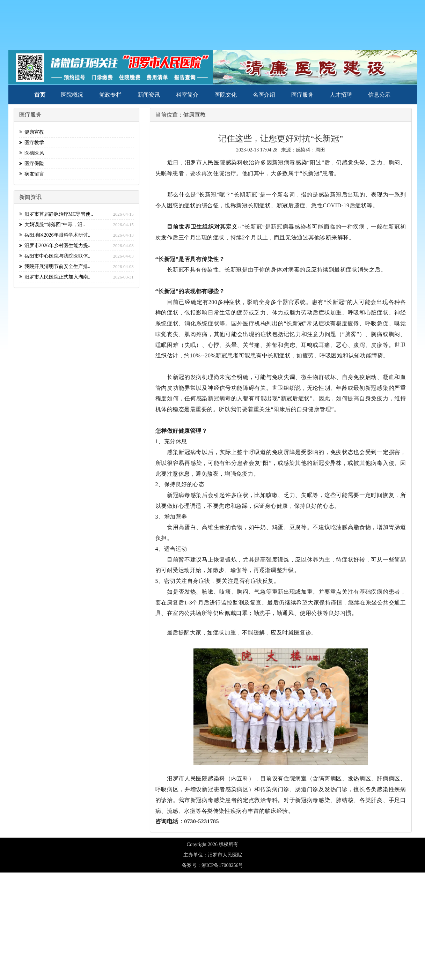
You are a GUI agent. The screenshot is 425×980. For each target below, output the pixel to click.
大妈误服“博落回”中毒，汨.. (52, 225)
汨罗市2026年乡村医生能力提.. (55, 246)
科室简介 (187, 95)
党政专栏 (110, 95)
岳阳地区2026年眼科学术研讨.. (55, 235)
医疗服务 (302, 95)
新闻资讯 (149, 95)
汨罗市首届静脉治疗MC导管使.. (56, 214)
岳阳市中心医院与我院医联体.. (55, 256)
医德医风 (32, 153)
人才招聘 (341, 95)
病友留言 (32, 174)
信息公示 (379, 95)
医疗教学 (32, 143)
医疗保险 (32, 164)
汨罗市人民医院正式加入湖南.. (55, 277)
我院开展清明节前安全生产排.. (55, 266)
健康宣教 (32, 132)
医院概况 (72, 95)
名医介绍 (264, 95)
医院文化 (226, 95)
